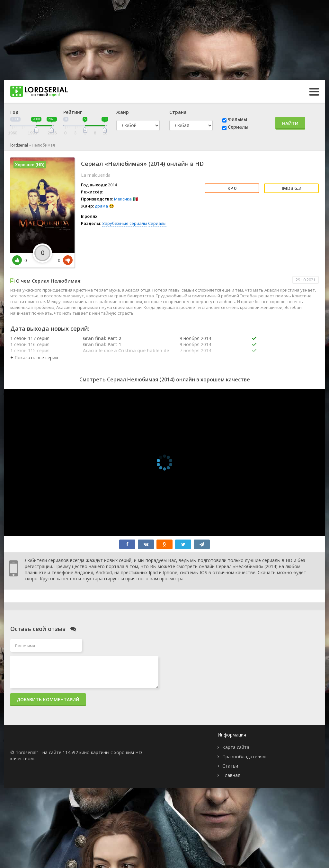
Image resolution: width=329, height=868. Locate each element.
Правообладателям (244, 757)
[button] (34, 357)
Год (14, 112)
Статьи (230, 766)
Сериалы (238, 127)
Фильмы (237, 119)
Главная (231, 775)
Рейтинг (73, 112)
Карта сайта (236, 747)
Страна (178, 112)
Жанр (123, 112)
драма (101, 206)
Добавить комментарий (48, 699)
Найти (290, 123)
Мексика (123, 199)
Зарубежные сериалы (125, 223)
